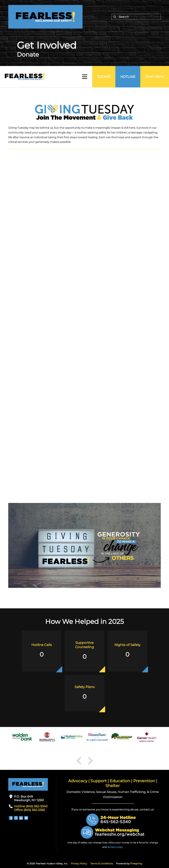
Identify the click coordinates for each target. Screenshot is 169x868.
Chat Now (155, 77)
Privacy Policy (79, 864)
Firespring (136, 864)
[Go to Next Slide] (90, 761)
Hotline (128, 77)
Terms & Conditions (102, 864)
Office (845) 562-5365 (29, 810)
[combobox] (136, 17)
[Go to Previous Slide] (79, 761)
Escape (104, 77)
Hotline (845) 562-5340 (31, 806)
